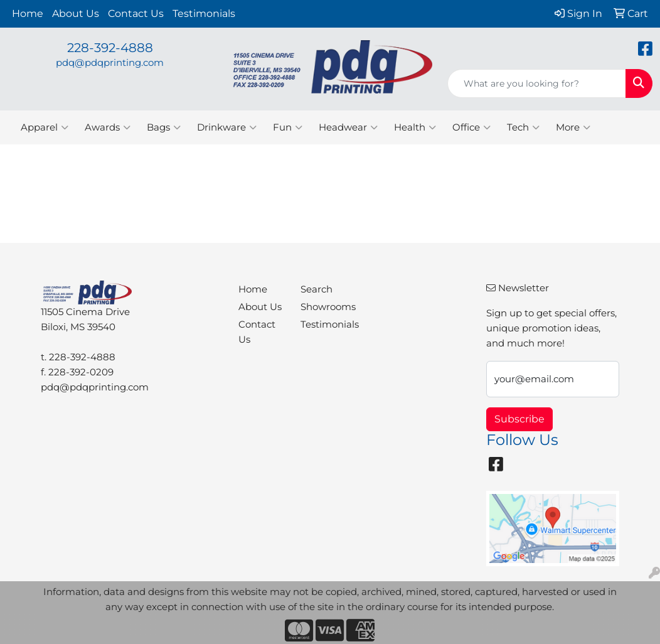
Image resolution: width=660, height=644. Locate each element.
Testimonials (204, 13)
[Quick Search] (537, 83)
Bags (164, 127)
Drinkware (227, 127)
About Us (76, 13)
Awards (108, 127)
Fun (288, 127)
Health (415, 127)
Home (28, 13)
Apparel (45, 127)
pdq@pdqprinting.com (110, 63)
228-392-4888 (110, 48)
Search (317, 289)
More (573, 127)
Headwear (348, 127)
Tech (523, 127)
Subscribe (519, 419)
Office (471, 127)
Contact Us (136, 13)
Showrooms (324, 307)
